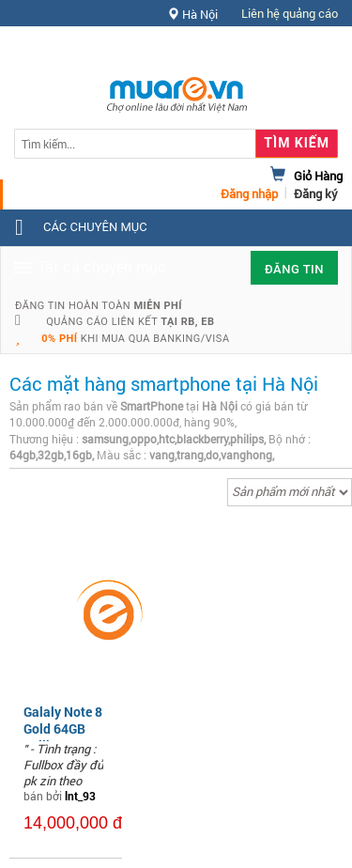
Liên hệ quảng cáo (290, 13)
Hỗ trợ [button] (304, 51)
